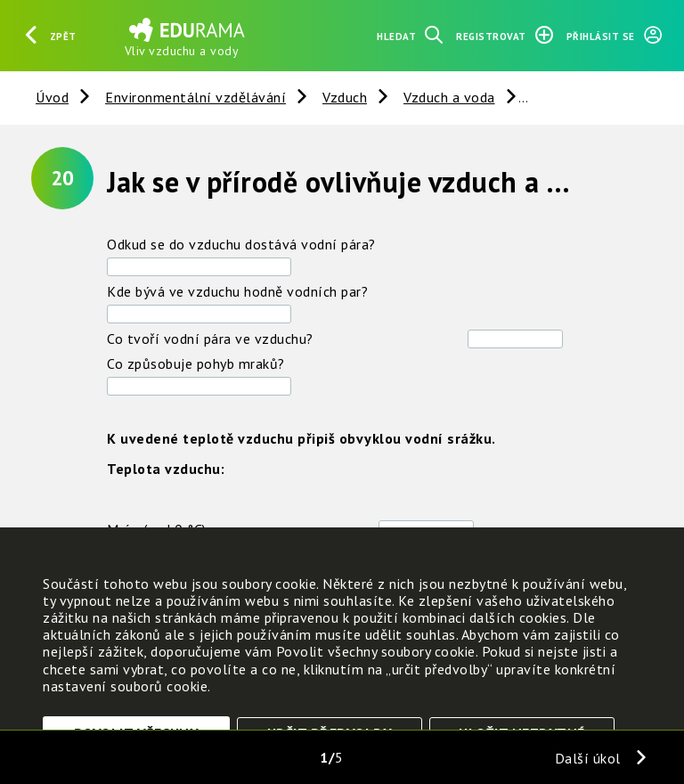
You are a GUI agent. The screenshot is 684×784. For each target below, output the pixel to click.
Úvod (52, 97)
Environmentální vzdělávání (195, 97)
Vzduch (345, 97)
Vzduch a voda (449, 97)
